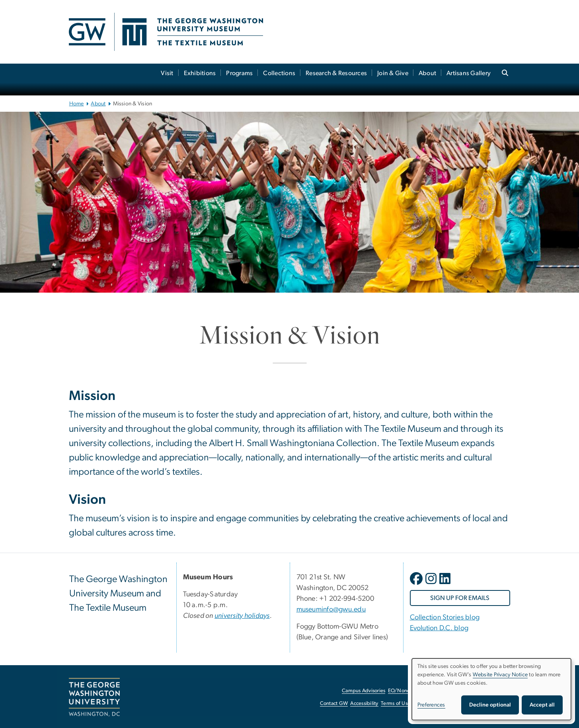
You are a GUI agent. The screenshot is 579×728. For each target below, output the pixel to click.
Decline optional (490, 705)
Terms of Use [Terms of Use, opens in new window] (396, 704)
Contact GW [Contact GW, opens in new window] (334, 704)
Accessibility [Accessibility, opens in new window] (364, 704)
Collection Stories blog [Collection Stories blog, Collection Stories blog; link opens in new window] (445, 617)
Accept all (542, 705)
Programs (239, 73)
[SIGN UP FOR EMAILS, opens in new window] (460, 598)
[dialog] (491, 689)
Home (77, 104)
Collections (279, 73)
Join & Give (393, 73)
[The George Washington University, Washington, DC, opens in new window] (94, 697)
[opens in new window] (417, 584)
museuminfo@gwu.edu (331, 610)
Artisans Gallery (469, 73)
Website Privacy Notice (500, 675)
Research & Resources (336, 73)
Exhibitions (200, 73)
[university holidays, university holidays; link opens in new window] (242, 616)
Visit (167, 73)
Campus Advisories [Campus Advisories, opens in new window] (364, 691)
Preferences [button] (431, 705)
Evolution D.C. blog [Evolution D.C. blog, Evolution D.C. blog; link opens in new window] (439, 628)
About (427, 73)
